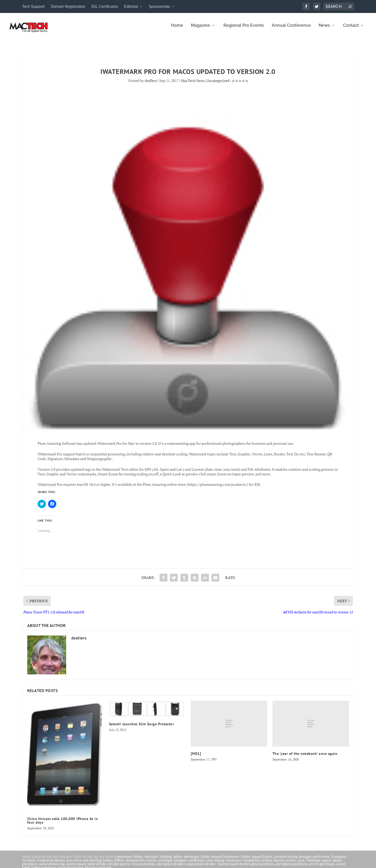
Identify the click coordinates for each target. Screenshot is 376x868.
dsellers (151, 84)
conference (197, 864)
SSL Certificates (105, 6)
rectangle (165, 864)
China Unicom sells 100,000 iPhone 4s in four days (63, 824)
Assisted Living (286, 860)
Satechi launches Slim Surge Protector (142, 728)
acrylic (151, 864)
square (326, 864)
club (210, 864)
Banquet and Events (314, 860)
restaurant (234, 864)
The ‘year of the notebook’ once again (305, 757)
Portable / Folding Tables (163, 860)
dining (219, 864)
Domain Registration (68, 6)
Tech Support (33, 6)
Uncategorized (218, 84)
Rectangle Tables (197, 860)
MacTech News (193, 84)
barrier (279, 864)
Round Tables (262, 860)
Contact (351, 29)
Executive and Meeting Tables (90, 864)
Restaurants (136, 864)
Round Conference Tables (231, 860)
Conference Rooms (51, 864)
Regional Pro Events (244, 29)
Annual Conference (291, 29)
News (324, 29)
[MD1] (196, 757)
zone (301, 864)
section (267, 864)
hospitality (252, 864)
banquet (180, 864)
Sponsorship (159, 6)
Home (177, 29)
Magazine (201, 29)
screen (291, 864)
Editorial (131, 6)
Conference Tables (129, 860)
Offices (119, 864)
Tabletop (313, 864)
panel (337, 864)
